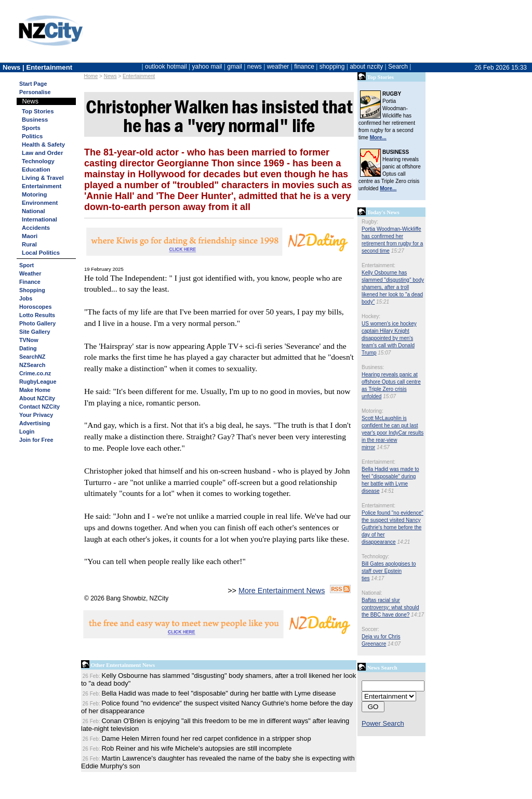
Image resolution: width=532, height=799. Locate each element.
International (39, 219)
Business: (373, 367)
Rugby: (370, 222)
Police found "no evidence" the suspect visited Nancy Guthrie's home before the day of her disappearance (393, 527)
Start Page (33, 84)
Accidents (36, 228)
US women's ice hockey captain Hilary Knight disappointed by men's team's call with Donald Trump (389, 338)
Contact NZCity (39, 407)
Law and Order (42, 153)
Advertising (35, 423)
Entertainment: (378, 265)
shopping (332, 67)
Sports (31, 128)
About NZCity (37, 398)
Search (398, 67)
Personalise (35, 92)
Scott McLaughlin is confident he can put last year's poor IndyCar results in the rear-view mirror (393, 433)
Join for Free (36, 440)
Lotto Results (37, 315)
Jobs (26, 298)
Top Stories (38, 111)
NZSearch (32, 365)
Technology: (375, 556)
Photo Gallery (37, 323)
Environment (40, 203)
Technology (38, 161)
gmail (235, 67)
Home (91, 76)
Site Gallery (35, 332)
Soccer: (370, 629)
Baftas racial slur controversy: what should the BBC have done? (390, 607)
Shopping (32, 290)
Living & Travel (43, 178)
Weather (30, 273)
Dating (28, 348)
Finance (30, 282)
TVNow (29, 340)
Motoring (34, 194)
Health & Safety (43, 145)
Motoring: (373, 411)
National (34, 211)
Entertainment (139, 76)
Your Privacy (36, 415)
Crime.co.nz (35, 373)
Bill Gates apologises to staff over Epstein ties (389, 571)
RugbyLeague (38, 382)
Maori (30, 236)
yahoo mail (207, 67)
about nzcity (366, 67)
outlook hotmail (166, 67)
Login (27, 431)
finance (304, 67)
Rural (29, 244)
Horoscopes (35, 307)
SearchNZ (32, 357)
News (110, 76)
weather (278, 67)
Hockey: (371, 316)
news (255, 67)
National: (372, 593)
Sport (26, 265)
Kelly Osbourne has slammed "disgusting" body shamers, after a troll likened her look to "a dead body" (393, 287)
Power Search (383, 723)
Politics (32, 136)
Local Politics (41, 253)
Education (36, 169)
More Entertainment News (282, 591)
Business (35, 120)
